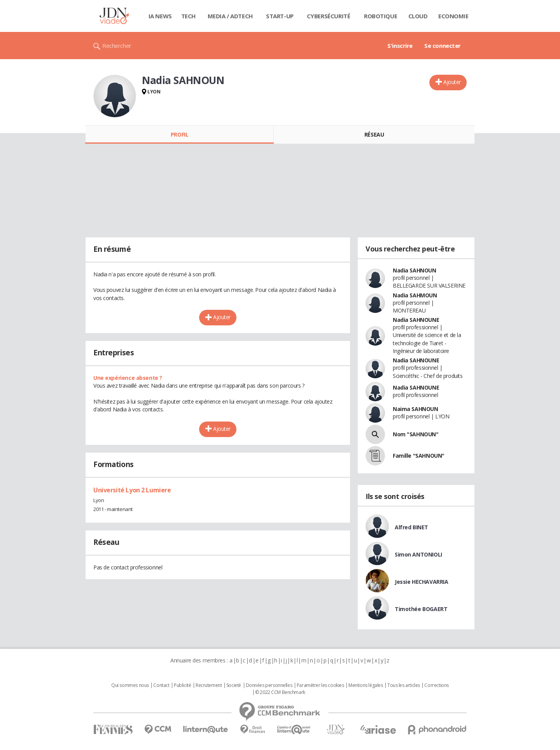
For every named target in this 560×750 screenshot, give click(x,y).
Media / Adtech (230, 16)
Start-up (280, 16)
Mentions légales (366, 685)
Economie (453, 16)
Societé (234, 685)
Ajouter (452, 82)
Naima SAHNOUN (416, 409)
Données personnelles (269, 685)
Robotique (381, 16)
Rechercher (117, 46)
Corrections (436, 685)
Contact (161, 685)
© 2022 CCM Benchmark (280, 692)
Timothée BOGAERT (421, 609)
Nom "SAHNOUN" (416, 434)
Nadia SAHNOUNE (416, 320)
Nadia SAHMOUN (415, 295)
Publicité (182, 685)
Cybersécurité (329, 16)
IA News (160, 16)
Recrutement (209, 685)
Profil (179, 134)
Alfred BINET (411, 527)
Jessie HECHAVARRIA (421, 582)
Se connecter (443, 46)
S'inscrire (400, 46)
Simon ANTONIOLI (418, 554)
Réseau (374, 134)
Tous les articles (404, 685)
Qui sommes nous (130, 685)
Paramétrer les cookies (320, 685)
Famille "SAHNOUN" (419, 456)
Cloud (418, 16)
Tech (188, 16)
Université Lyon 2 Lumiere (132, 490)
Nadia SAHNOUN (415, 270)
